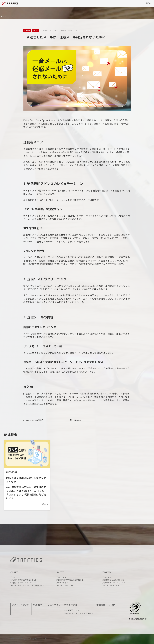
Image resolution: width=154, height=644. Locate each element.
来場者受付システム (73, 610)
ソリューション (72, 605)
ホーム (3, 17)
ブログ (11, 17)
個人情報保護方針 (139, 619)
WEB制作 (27, 30)
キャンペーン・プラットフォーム (79, 613)
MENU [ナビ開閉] (149, 3)
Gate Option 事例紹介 (34, 420)
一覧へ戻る (77, 420)
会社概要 (101, 605)
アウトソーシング (21, 605)
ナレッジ (36, 30)
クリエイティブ (53, 605)
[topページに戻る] (10, 3)
